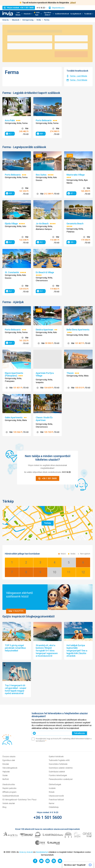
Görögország (28, 20)
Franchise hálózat (56, 800)
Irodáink (52, 788)
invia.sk (30, 852)
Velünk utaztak (9, 803)
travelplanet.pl (42, 852)
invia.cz (23, 852)
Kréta (39, 20)
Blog (4, 807)
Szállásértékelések (62, 14)
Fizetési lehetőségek (58, 775)
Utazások (16, 20)
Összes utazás (9, 757)
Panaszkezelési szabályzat (61, 779)
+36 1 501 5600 (47, 817)
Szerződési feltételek (58, 764)
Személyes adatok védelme (61, 768)
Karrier (52, 803)
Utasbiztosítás (9, 784)
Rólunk (52, 792)
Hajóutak (6, 772)
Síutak (5, 775)
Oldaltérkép (54, 807)
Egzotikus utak (9, 760)
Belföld (6, 779)
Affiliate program (9, 792)
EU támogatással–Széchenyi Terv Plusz (19, 800)
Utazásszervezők (56, 796)
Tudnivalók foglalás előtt (59, 760)
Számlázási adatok (57, 772)
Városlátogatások (10, 768)
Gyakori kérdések (56, 757)
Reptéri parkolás (9, 788)
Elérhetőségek (55, 784)
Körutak (6, 764)
